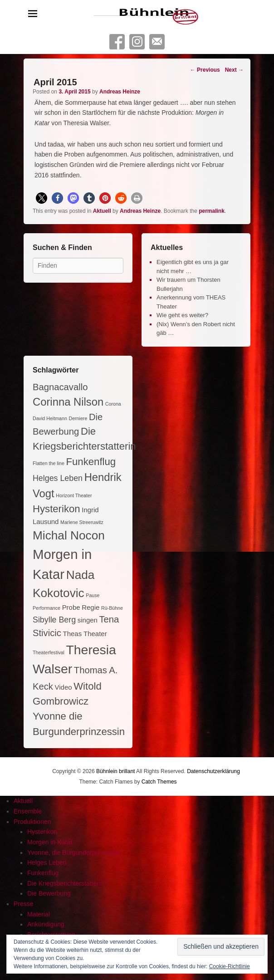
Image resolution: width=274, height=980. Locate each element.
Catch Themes (159, 782)
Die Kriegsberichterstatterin (66, 883)
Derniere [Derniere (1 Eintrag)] (78, 418)
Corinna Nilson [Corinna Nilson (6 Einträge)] (68, 402)
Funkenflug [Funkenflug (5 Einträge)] (91, 462)
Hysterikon (42, 832)
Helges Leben (47, 862)
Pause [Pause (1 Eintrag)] (93, 595)
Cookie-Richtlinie (230, 966)
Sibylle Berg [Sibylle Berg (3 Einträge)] (54, 620)
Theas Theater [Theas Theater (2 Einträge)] (85, 634)
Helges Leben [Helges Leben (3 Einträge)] (58, 478)
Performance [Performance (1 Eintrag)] (46, 608)
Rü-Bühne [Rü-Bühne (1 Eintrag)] (112, 608)
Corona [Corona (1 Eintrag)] (113, 404)
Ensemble (28, 811)
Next (234, 70)
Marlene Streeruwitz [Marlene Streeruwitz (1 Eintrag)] (82, 522)
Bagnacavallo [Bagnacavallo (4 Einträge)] (60, 387)
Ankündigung (46, 924)
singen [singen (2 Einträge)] (88, 620)
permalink (212, 211)
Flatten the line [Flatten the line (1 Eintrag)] (49, 463)
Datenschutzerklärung (213, 771)
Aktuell (102, 211)
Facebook (117, 42)
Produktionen (32, 822)
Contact (157, 42)
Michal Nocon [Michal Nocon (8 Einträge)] (69, 535)
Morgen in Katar (50, 842)
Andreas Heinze (120, 92)
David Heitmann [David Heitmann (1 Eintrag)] (50, 418)
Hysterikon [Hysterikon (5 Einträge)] (56, 509)
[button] (42, 198)
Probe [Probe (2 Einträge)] (71, 607)
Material (39, 914)
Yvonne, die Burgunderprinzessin (74, 853)
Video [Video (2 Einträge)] (64, 687)
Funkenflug (43, 873)
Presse (24, 904)
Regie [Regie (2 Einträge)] (91, 607)
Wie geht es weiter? (182, 315)
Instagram (137, 42)
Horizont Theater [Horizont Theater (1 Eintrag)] (74, 495)
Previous (205, 70)
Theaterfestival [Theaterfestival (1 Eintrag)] (49, 652)
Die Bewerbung (49, 893)
